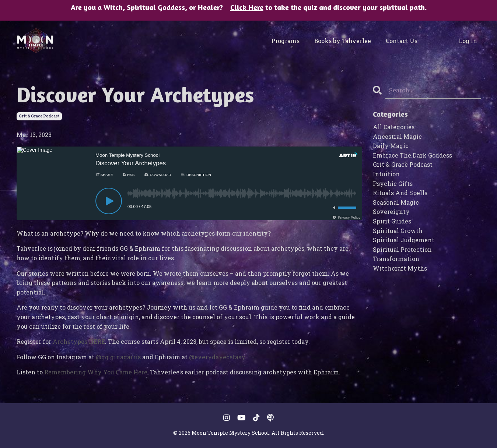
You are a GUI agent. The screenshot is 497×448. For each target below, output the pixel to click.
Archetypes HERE (79, 341)
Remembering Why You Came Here (96, 372)
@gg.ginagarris (118, 357)
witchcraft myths (400, 268)
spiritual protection (402, 249)
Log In (469, 41)
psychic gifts (393, 184)
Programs (292, 41)
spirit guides (392, 221)
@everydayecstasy (217, 357)
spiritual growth (398, 231)
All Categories (394, 127)
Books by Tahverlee (345, 41)
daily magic (391, 146)
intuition (386, 174)
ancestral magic (397, 136)
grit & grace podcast (39, 116)
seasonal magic (396, 202)
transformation (396, 259)
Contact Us (399, 41)
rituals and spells (400, 193)
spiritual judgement (404, 240)
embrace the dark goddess (412, 155)
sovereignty (391, 211)
